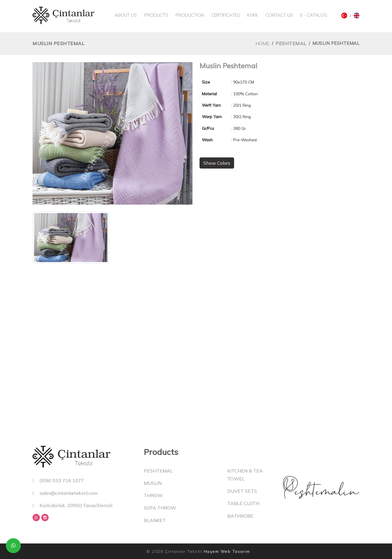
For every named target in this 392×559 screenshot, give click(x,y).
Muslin (153, 483)
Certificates (226, 15)
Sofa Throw (160, 508)
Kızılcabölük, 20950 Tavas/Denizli (73, 505)
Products (156, 15)
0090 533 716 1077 (58, 480)
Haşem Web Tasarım (227, 551)
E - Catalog (314, 15)
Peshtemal (291, 43)
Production (190, 15)
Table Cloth (243, 503)
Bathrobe (240, 516)
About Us (126, 15)
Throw (153, 495)
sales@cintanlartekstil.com (65, 493)
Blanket (155, 520)
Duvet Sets (242, 491)
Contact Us (279, 15)
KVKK (253, 15)
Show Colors (217, 163)
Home (263, 43)
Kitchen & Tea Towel (245, 475)
